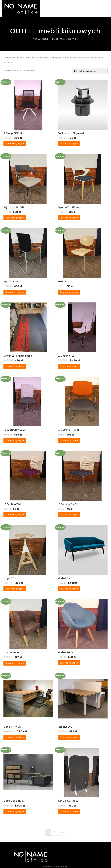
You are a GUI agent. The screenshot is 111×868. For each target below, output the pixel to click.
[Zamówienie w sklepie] (90, 71)
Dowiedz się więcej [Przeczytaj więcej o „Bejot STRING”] (15, 292)
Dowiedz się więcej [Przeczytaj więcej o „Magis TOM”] (15, 589)
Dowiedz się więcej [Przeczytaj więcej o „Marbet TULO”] (69, 663)
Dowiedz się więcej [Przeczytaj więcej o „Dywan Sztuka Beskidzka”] (15, 366)
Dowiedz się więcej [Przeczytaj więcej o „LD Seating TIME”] (15, 515)
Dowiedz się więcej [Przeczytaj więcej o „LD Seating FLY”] (69, 366)
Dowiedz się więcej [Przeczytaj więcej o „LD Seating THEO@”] (69, 440)
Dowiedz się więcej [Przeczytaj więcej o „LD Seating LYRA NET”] (15, 440)
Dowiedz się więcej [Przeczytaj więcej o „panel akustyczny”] (69, 811)
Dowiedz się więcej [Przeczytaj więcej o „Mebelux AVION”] (15, 737)
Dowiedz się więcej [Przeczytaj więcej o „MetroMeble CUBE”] (15, 811)
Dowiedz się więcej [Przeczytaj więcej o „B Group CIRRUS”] (15, 144)
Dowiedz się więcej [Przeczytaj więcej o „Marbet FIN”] (69, 589)
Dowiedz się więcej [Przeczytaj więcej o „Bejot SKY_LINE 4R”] (15, 218)
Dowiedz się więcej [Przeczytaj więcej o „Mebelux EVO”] (69, 737)
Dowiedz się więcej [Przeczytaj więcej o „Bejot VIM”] (69, 292)
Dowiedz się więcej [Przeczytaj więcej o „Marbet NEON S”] (15, 663)
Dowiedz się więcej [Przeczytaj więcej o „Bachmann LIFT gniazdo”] (69, 144)
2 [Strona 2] (55, 832)
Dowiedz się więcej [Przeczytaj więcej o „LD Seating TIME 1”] (69, 515)
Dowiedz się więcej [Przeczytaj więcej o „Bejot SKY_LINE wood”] (69, 218)
